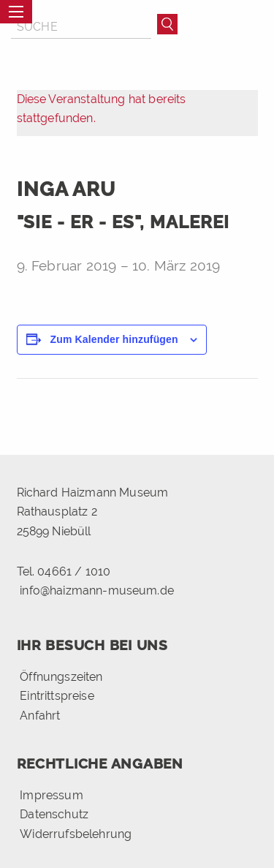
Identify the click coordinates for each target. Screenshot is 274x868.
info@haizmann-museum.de (97, 590)
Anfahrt (40, 715)
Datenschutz (54, 814)
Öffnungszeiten (61, 677)
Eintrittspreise (57, 696)
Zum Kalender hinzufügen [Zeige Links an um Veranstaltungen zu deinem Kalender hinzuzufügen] (114, 339)
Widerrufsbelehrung (76, 834)
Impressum (51, 795)
